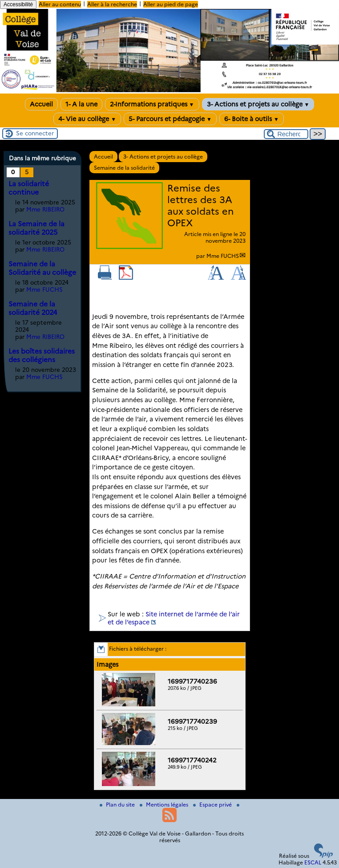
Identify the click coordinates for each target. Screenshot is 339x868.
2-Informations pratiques (152, 104)
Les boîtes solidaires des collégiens (42, 355)
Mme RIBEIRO (45, 209)
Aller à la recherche (112, 4)
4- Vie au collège (87, 119)
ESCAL (313, 862)
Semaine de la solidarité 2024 (33, 308)
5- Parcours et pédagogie (170, 119)
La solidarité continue (29, 188)
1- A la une (81, 104)
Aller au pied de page (171, 4)
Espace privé (213, 805)
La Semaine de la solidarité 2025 (36, 228)
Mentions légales (165, 805)
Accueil (41, 104)
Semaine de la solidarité (124, 168)
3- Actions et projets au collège (258, 104)
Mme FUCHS (223, 256)
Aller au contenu (60, 4)
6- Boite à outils (252, 119)
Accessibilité (18, 4)
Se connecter (35, 133)
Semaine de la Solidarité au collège (42, 268)
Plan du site (118, 805)
